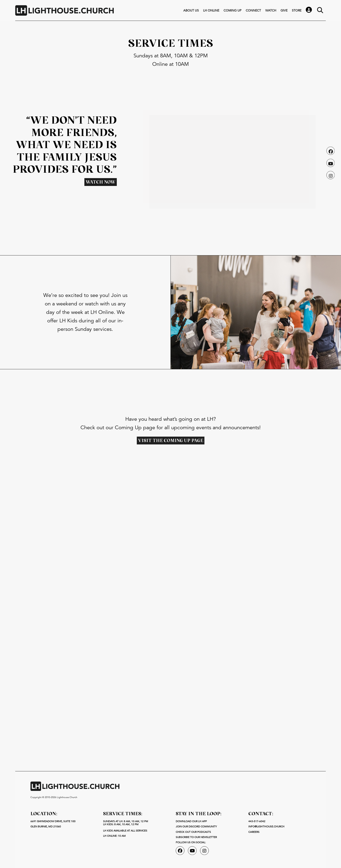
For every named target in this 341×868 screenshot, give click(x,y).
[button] (242, 357)
